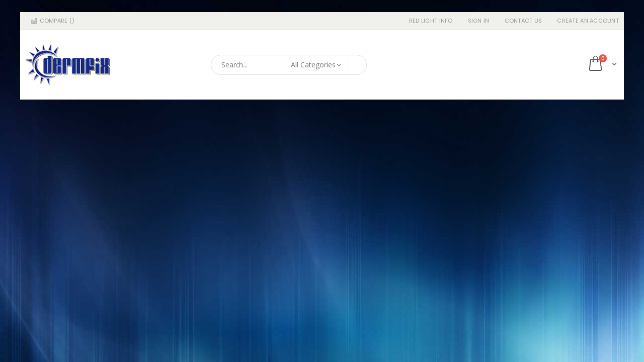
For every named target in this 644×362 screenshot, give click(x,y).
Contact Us (524, 21)
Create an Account (588, 21)
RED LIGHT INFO (431, 21)
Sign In (479, 21)
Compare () (52, 21)
